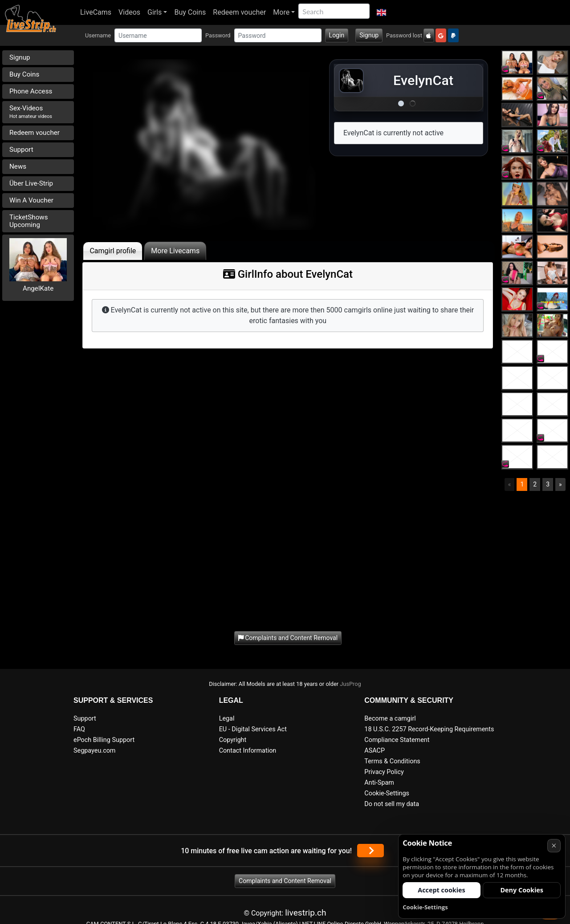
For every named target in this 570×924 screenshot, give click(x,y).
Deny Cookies (522, 890)
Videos (129, 12)
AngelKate (38, 288)
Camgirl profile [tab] (113, 251)
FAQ (79, 729)
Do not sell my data (392, 804)
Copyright (233, 740)
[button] (381, 12)
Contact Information (248, 751)
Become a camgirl (390, 719)
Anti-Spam (379, 783)
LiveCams (96, 12)
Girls (155, 12)
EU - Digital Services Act (253, 729)
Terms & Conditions (392, 761)
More (281, 12)
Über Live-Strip (31, 183)
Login (337, 35)
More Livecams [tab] (175, 251)
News (18, 166)
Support (21, 150)
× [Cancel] (554, 845)
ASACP (375, 751)
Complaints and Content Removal (285, 881)
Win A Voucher (31, 200)
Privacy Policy (384, 772)
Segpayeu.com (95, 751)
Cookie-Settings (387, 793)
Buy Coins (190, 12)
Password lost (404, 35)
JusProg (350, 684)
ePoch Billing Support (104, 740)
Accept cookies (442, 890)
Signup (369, 35)
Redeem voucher (239, 12)
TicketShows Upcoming (29, 221)
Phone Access (31, 91)
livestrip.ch (305, 913)
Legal (227, 719)
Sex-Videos (31, 112)
